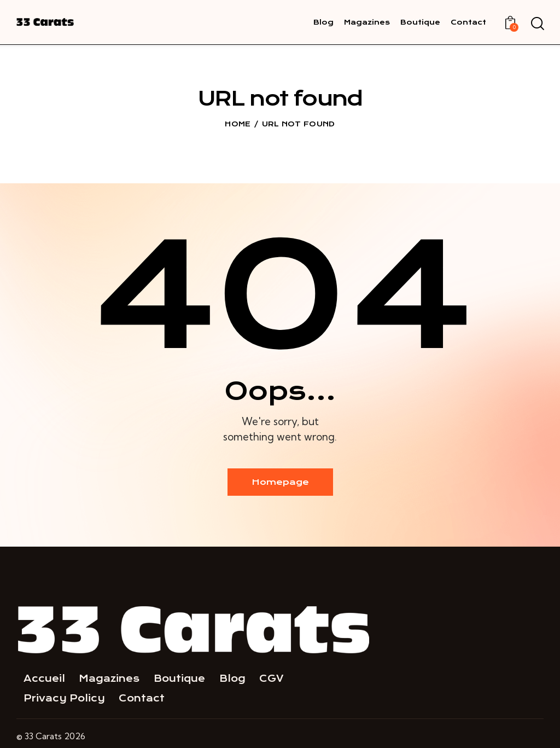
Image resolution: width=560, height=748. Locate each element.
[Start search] (537, 24)
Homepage (280, 482)
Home (238, 124)
